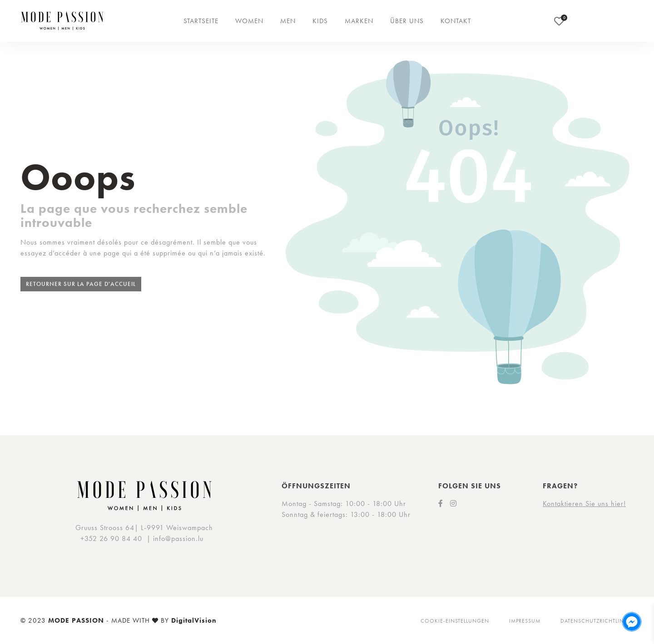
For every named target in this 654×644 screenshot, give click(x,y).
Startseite (201, 21)
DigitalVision (194, 620)
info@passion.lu (178, 538)
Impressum (525, 621)
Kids (320, 21)
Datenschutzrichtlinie (595, 621)
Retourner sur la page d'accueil (81, 284)
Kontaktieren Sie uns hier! (584, 504)
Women (249, 21)
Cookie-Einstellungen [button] (455, 621)
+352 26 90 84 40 (111, 538)
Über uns (407, 21)
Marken (359, 21)
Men (288, 21)
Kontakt (456, 21)
